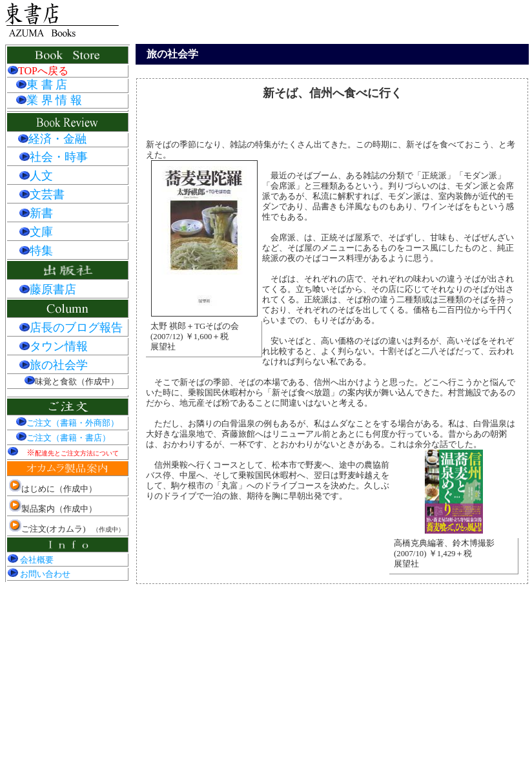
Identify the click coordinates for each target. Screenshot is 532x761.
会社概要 (31, 560)
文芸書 (42, 194)
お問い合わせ (39, 574)
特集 (36, 251)
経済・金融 (57, 139)
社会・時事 (54, 157)
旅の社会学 (54, 365)
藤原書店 (48, 289)
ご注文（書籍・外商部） (67, 423)
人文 (36, 176)
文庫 (36, 232)
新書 (36, 213)
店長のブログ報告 (71, 328)
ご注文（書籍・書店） (63, 438)
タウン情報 (54, 346)
